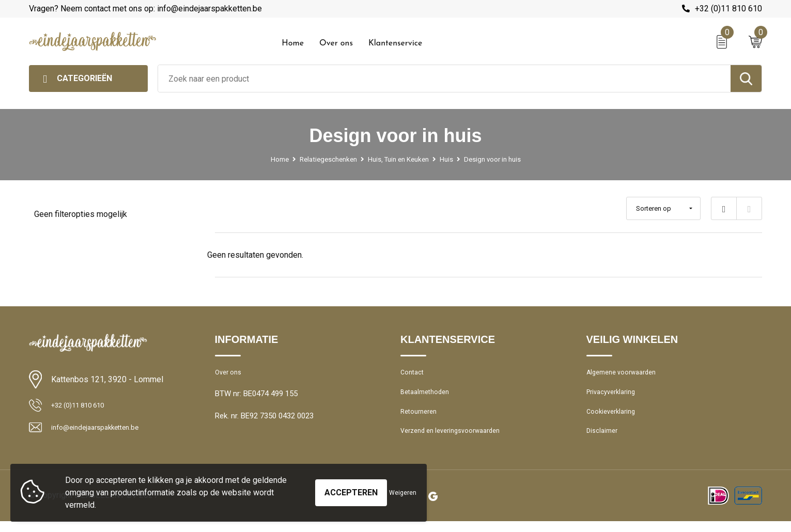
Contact (414, 374)
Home (293, 43)
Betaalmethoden (428, 396)
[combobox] (444, 79)
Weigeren (403, 493)
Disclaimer (604, 441)
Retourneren (421, 418)
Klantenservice (396, 43)
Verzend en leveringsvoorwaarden (458, 441)
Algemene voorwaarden (627, 374)
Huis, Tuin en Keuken (398, 159)
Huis (452, 159)
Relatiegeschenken (320, 159)
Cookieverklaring (614, 418)
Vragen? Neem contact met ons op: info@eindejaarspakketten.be (145, 9)
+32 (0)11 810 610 (728, 9)
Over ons (336, 43)
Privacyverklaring (615, 396)
